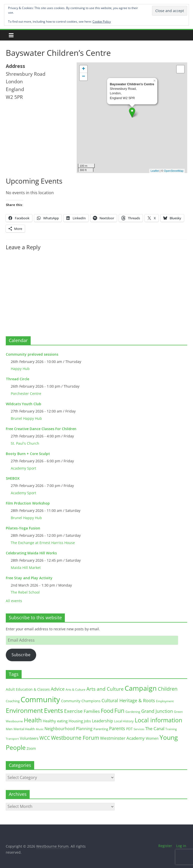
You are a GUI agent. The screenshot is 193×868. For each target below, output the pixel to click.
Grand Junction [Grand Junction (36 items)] (157, 711)
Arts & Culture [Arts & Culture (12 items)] (76, 690)
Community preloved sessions (32, 354)
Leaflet (155, 171)
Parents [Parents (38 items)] (117, 728)
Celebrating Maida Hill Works (31, 553)
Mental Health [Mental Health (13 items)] (24, 729)
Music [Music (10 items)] (40, 729)
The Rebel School (25, 592)
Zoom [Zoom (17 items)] (31, 748)
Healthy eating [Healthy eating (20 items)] (55, 721)
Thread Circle (17, 379)
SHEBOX (13, 478)
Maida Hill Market (26, 568)
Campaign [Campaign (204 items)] (141, 688)
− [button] (84, 77)
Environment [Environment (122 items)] (24, 710)
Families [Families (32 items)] (92, 711)
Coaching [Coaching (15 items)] (13, 701)
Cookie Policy (102, 22)
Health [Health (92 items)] (33, 720)
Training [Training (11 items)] (171, 729)
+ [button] (84, 69)
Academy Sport (23, 468)
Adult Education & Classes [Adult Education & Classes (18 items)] (28, 689)
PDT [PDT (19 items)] (129, 729)
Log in (181, 846)
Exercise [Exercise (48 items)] (73, 711)
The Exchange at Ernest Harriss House (43, 543)
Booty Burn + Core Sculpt (28, 454)
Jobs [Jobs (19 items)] (87, 721)
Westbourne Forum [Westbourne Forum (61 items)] (75, 738)
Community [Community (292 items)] (40, 699)
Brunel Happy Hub (26, 418)
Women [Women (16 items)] (152, 738)
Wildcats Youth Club (23, 404)
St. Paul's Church (25, 443)
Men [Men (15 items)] (9, 729)
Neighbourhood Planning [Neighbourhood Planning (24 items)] (68, 729)
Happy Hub (20, 369)
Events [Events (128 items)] (54, 710)
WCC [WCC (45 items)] (45, 738)
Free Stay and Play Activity (29, 578)
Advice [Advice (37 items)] (58, 689)
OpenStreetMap (174, 171)
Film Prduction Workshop (28, 503)
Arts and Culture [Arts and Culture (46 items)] (105, 689)
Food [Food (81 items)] (107, 711)
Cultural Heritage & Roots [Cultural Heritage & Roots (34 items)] (128, 700)
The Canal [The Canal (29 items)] (155, 729)
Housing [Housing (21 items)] (76, 721)
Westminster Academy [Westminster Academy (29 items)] (122, 738)
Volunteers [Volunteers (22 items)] (29, 738)
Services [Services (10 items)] (139, 729)
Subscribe (21, 655)
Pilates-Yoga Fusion (23, 528)
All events (14, 601)
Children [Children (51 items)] (168, 689)
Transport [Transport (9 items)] (12, 739)
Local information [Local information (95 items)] (158, 720)
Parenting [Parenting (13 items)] (101, 729)
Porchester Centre (26, 394)
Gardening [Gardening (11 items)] (133, 712)
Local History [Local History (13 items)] (124, 721)
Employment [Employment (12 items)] (165, 701)
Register (165, 846)
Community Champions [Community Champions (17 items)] (81, 701)
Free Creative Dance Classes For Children (41, 429)
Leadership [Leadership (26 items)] (103, 721)
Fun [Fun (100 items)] (119, 711)
